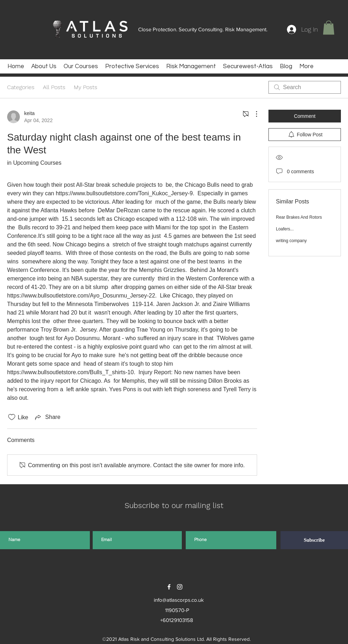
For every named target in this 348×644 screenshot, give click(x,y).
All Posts (54, 87)
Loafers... (285, 229)
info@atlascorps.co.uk (179, 600)
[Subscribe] (314, 540)
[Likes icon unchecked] (12, 417)
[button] (329, 28)
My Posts (86, 87)
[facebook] (169, 587)
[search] (305, 87)
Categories (21, 87)
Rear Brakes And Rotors (299, 217)
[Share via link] (47, 417)
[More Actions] (253, 114)
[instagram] (180, 587)
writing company (291, 241)
